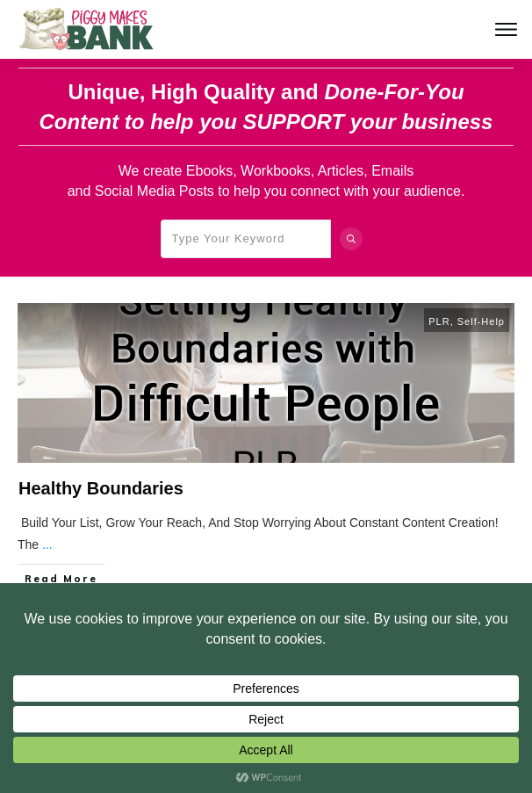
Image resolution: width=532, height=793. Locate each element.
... (47, 544)
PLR (439, 321)
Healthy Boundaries (101, 488)
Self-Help (481, 321)
